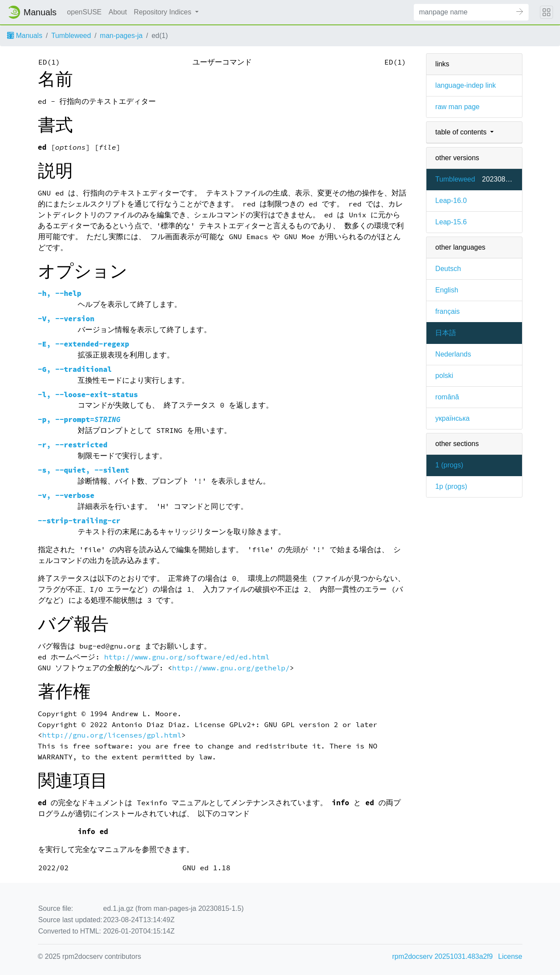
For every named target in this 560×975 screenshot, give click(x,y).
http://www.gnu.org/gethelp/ (231, 668)
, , (84, 470)
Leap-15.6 (451, 222)
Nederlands (453, 354)
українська (452, 418)
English (447, 290)
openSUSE (84, 12)
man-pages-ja (121, 36)
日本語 (446, 333)
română (447, 397)
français (447, 311)
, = (79, 420)
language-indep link (466, 85)
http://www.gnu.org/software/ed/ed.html (187, 657)
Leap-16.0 (451, 201)
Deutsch (448, 269)
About (118, 12)
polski (444, 376)
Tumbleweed (71, 36)
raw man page (457, 107)
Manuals (25, 36)
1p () (451, 486)
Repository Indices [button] (164, 12)
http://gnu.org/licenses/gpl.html (112, 735)
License (510, 956)
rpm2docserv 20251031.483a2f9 (443, 956)
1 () (449, 465)
